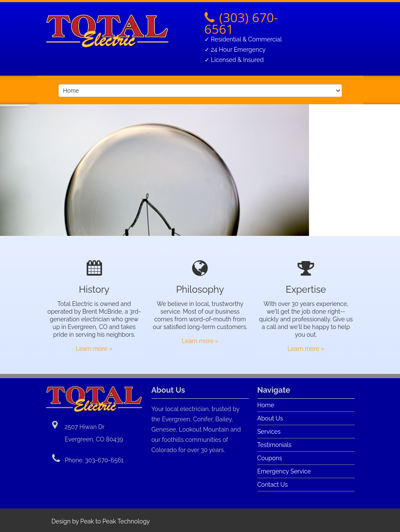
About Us (270, 418)
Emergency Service (284, 471)
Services (269, 432)
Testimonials (274, 445)
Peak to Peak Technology (115, 521)
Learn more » (94, 349)
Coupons (270, 458)
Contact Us (273, 485)
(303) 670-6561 (241, 23)
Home (266, 405)
